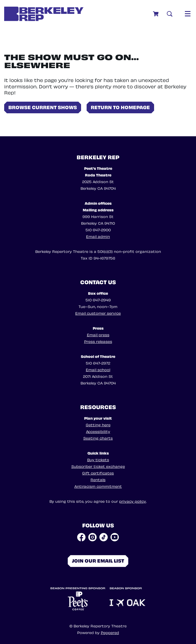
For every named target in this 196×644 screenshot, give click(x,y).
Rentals (98, 479)
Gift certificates (98, 473)
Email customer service (98, 313)
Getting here (98, 424)
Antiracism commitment (98, 486)
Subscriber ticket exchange (98, 466)
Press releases (98, 341)
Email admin (98, 236)
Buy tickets (98, 459)
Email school (98, 369)
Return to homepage (120, 107)
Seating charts (98, 438)
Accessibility (98, 431)
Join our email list (98, 560)
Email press (98, 334)
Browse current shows (43, 107)
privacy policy (133, 501)
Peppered (110, 632)
